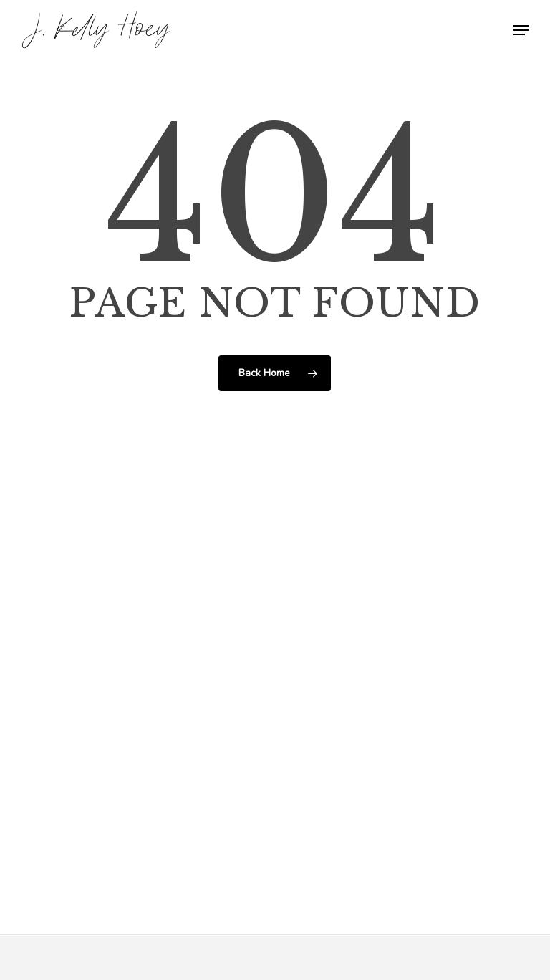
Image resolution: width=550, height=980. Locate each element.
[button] (521, 30)
